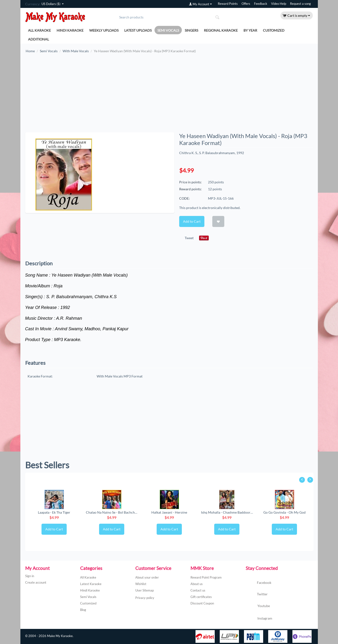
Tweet (189, 238)
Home (30, 51)
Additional (39, 39)
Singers (191, 30)
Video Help (279, 4)
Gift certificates (201, 597)
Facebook (258, 583)
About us (197, 584)
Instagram (259, 619)
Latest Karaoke (91, 584)
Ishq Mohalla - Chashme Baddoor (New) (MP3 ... (227, 512)
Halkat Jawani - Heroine (169, 512)
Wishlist (141, 584)
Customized (274, 30)
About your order (147, 577)
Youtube (258, 606)
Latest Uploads (138, 30)
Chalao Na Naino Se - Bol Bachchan (112, 512)
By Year (250, 30)
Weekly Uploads (104, 30)
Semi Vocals (168, 30)
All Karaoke (39, 30)
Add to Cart (192, 221)
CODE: (184, 198)
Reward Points (228, 4)
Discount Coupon (202, 603)
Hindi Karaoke (70, 30)
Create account (36, 582)
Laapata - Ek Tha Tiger (54, 512)
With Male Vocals (76, 51)
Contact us (198, 590)
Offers (246, 4)
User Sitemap (145, 590)
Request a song (300, 4)
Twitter (257, 594)
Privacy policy (145, 598)
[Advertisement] (169, 95)
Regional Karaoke (221, 30)
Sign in (30, 576)
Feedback (261, 4)
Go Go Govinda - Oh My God (285, 512)
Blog (83, 610)
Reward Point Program (206, 577)
